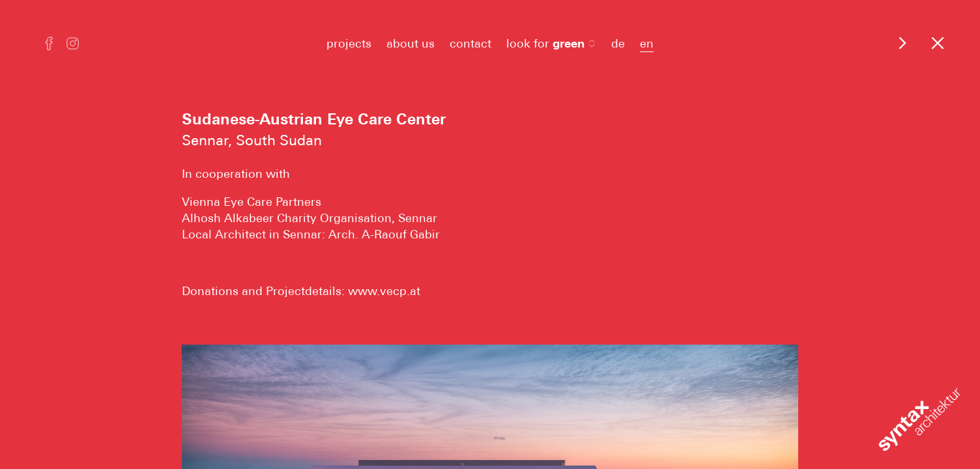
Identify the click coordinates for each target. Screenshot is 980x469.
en (647, 43)
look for (551, 43)
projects (349, 43)
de (618, 43)
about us (411, 43)
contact (470, 43)
